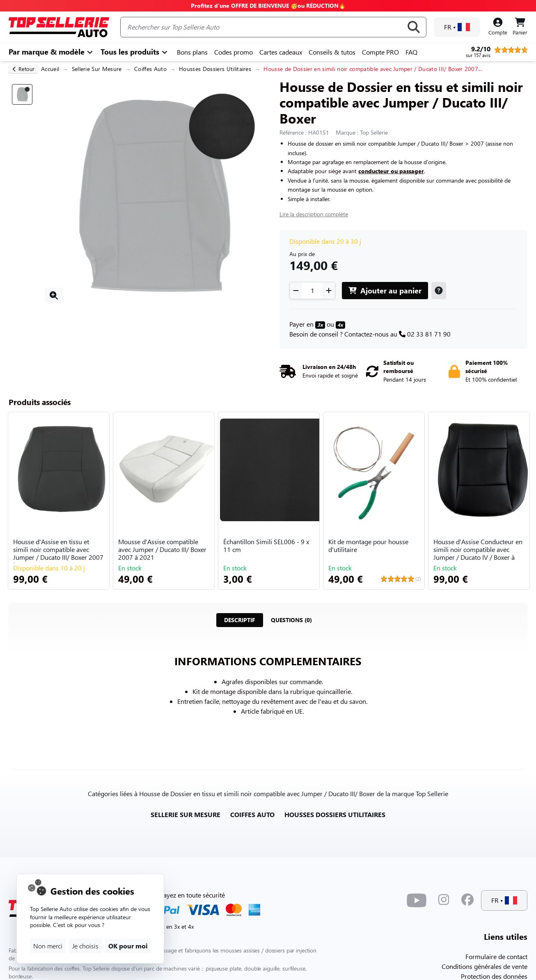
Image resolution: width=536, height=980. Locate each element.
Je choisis (85, 946)
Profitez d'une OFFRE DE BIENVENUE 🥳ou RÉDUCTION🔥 (268, 6)
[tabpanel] (268, 697)
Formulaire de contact (496, 956)
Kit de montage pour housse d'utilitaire (368, 546)
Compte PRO (380, 52)
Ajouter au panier (385, 290)
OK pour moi (128, 946)
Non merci (48, 946)
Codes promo (234, 52)
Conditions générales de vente (484, 966)
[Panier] (520, 27)
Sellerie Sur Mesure (97, 69)
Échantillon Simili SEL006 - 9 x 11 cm (266, 546)
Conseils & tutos (332, 52)
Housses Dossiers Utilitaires (215, 69)
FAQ (411, 52)
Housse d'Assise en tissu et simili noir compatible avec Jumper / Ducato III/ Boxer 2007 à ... (58, 550)
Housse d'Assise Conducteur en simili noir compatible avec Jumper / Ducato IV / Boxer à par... (478, 550)
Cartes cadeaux (281, 52)
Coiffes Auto (150, 69)
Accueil (50, 69)
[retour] (23, 69)
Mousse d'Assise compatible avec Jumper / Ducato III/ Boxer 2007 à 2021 (162, 550)
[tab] (239, 620)
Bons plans (192, 52)
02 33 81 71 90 (429, 334)
